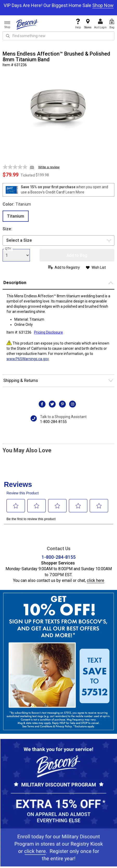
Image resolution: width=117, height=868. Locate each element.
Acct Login (100, 24)
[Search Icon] (8, 36)
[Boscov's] (27, 24)
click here (96, 580)
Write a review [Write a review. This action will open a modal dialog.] (49, 167)
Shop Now (103, 5)
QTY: (8, 249)
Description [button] (15, 283)
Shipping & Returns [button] (21, 381)
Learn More (75, 192)
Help (78, 24)
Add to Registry (67, 267)
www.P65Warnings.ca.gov (28, 359)
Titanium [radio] (16, 216)
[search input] (58, 36)
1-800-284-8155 (53, 422)
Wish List (99, 267)
